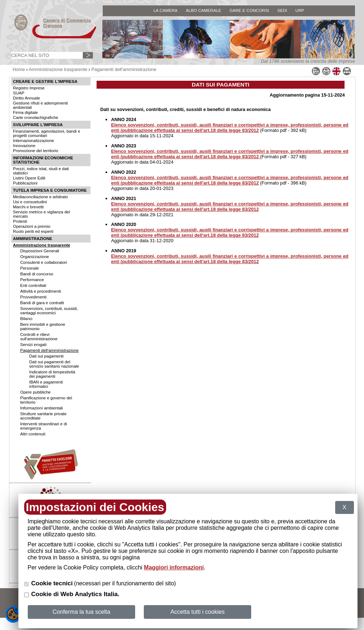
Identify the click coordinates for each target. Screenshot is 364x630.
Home (19, 69)
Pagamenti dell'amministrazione (124, 69)
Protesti (20, 221)
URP (300, 10)
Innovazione (24, 146)
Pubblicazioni (25, 183)
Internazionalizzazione (34, 141)
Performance (32, 280)
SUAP (19, 93)
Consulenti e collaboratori (44, 262)
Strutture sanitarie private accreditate (43, 416)
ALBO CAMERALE (203, 10)
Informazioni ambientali (41, 408)
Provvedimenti (33, 297)
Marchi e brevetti (28, 207)
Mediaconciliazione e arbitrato (40, 197)
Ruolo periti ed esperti (33, 231)
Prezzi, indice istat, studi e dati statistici (41, 171)
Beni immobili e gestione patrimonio (43, 327)
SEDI (282, 10)
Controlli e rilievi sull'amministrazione (39, 337)
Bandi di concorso (37, 274)
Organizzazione (35, 257)
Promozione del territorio (35, 151)
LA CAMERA (166, 10)
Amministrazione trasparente (58, 69)
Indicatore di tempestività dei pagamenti (52, 374)
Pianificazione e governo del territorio (46, 400)
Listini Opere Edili (29, 178)
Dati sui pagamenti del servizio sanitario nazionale (54, 364)
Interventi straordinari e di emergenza (44, 426)
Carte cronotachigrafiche (35, 117)
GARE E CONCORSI (249, 10)
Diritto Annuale (26, 98)
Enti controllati (33, 285)
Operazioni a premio (32, 226)
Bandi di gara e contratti (42, 303)
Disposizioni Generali (40, 251)
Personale (30, 268)
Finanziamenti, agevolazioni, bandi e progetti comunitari (46, 133)
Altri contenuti (33, 434)
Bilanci (26, 319)
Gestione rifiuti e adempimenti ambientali (40, 105)
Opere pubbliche (35, 392)
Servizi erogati (33, 345)
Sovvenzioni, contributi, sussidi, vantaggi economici (49, 311)
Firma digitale (25, 112)
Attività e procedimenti (41, 291)
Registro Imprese (29, 88)
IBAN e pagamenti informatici (46, 384)
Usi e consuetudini (30, 202)
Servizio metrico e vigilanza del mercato (41, 214)
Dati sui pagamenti (46, 356)
